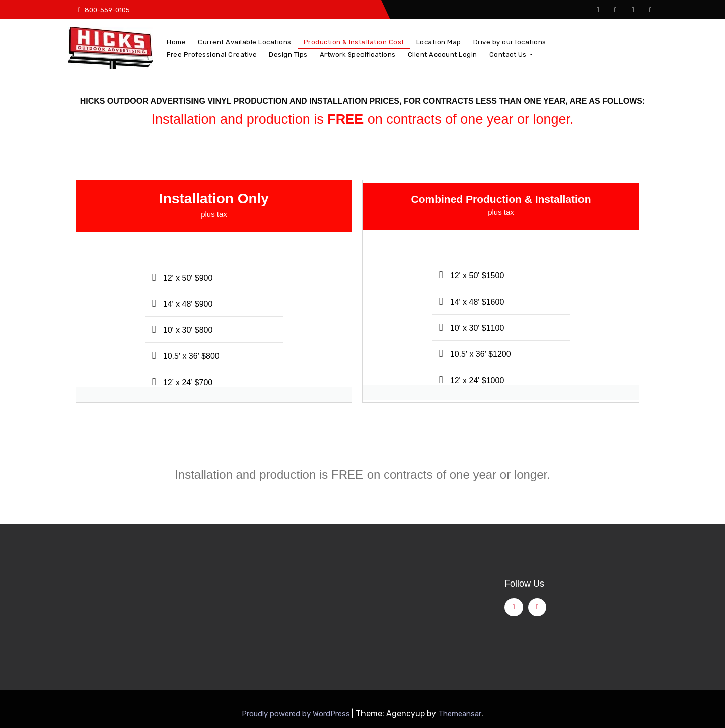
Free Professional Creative (212, 55)
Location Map (439, 42)
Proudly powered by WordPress (297, 714)
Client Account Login (443, 55)
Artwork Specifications (358, 55)
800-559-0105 (104, 10)
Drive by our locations (510, 42)
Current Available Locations (245, 42)
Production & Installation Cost (354, 42)
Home (176, 42)
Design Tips (288, 55)
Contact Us (511, 55)
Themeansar (460, 714)
